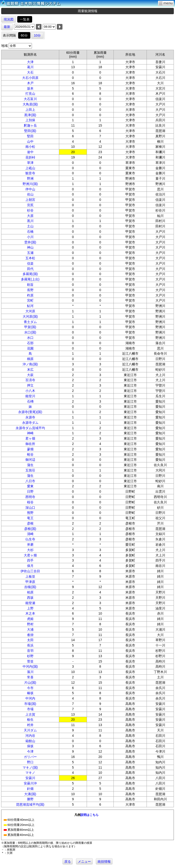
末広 (30, 370)
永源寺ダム (30, 423)
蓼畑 (30, 449)
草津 (30, 163)
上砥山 (30, 168)
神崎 (30, 433)
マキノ (30, 773)
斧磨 (30, 545)
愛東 (30, 486)
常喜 (30, 677)
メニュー (84, 861)
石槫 (30, 401)
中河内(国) (30, 666)
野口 (30, 762)
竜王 (30, 518)
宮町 (30, 300)
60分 (24, 35)
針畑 (30, 789)
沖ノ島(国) (30, 364)
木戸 (30, 83)
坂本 (30, 88)
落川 (30, 672)
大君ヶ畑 (30, 555)
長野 (30, 290)
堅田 (30, 136)
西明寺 (30, 497)
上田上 (30, 110)
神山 (30, 247)
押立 (30, 385)
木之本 (30, 613)
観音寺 (30, 173)
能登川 (30, 396)
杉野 (30, 656)
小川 (30, 237)
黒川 (30, 221)
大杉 (30, 550)
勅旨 (30, 285)
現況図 (9, 19)
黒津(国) (30, 115)
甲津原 (30, 582)
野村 (30, 624)
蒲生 (30, 465)
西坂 (30, 598)
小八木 (30, 391)
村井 (30, 725)
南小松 (30, 147)
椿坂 (30, 693)
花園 (30, 348)
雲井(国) (30, 242)
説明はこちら (89, 815)
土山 (30, 226)
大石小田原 (30, 78)
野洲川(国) (30, 184)
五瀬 (30, 253)
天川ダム (30, 730)
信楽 (30, 263)
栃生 (30, 720)
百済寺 (30, 380)
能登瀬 (30, 603)
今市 (30, 688)
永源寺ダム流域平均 (30, 428)
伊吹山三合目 (30, 571)
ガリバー (30, 757)
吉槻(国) (30, 587)
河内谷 (30, 736)
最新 (7, 27)
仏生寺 (30, 539)
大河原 (30, 311)
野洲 (30, 178)
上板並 (30, 576)
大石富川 (30, 99)
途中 (30, 152)
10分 (38, 35)
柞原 (30, 295)
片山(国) (30, 683)
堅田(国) (30, 131)
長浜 (30, 645)
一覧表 (25, 19)
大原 (30, 216)
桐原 (30, 359)
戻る (68, 861)
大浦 (30, 629)
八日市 (30, 481)
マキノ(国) (30, 767)
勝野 (30, 799)
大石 (30, 72)
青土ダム (30, 322)
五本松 (30, 258)
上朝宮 (30, 200)
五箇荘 (30, 470)
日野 (30, 491)
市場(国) (30, 704)
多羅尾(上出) (30, 279)
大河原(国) (30, 316)
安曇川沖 (30, 783)
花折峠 (30, 157)
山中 (30, 141)
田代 (30, 269)
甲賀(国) (30, 327)
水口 (30, 338)
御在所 (30, 444)
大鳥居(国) (30, 104)
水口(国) (30, 332)
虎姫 (30, 619)
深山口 (30, 508)
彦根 (30, 523)
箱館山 (30, 741)
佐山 (30, 194)
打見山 (30, 94)
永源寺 (30, 417)
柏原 (30, 592)
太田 (30, 640)
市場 (30, 709)
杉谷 (30, 210)
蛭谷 (30, 454)
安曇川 (30, 778)
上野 (30, 608)
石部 (30, 343)
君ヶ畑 (30, 438)
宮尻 (30, 205)
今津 (30, 751)
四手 (30, 560)
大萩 (30, 375)
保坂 (30, 746)
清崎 (30, 534)
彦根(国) (30, 529)
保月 (30, 566)
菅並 (30, 661)
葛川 (30, 67)
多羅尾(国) (30, 274)
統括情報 (104, 861)
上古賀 (30, 714)
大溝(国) (30, 794)
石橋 (30, 232)
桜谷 (30, 502)
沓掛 (30, 635)
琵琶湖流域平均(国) (30, 804)
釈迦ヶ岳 (30, 125)
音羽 (30, 651)
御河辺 (30, 460)
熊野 (30, 513)
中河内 (30, 698)
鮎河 (30, 306)
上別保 (30, 120)
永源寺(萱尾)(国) (30, 412)
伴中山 (30, 189)
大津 (30, 62)
